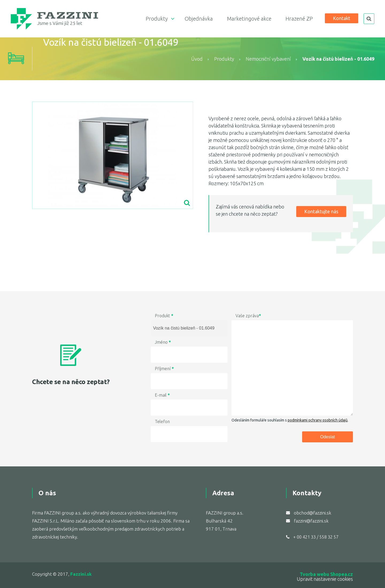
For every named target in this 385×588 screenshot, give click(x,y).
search (369, 19)
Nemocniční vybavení (268, 59)
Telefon (162, 421)
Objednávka (199, 19)
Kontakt (342, 18)
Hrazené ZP (299, 19)
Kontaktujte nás (321, 211)
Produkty (157, 19)
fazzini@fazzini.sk (311, 521)
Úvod (197, 59)
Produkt (164, 316)
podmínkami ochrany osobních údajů (318, 420)
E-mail (162, 395)
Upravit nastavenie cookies (325, 579)
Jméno (163, 342)
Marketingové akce (249, 19)
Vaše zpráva (248, 316)
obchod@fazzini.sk (313, 513)
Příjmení (164, 369)
